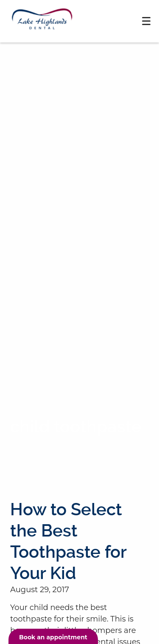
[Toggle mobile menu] (146, 21)
